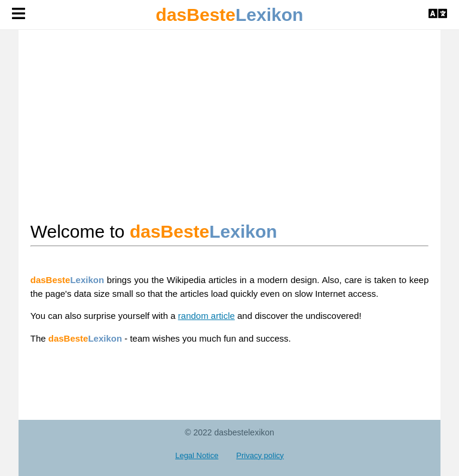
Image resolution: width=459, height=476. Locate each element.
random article (206, 316)
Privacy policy (260, 455)
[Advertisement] (230, 124)
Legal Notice (197, 455)
